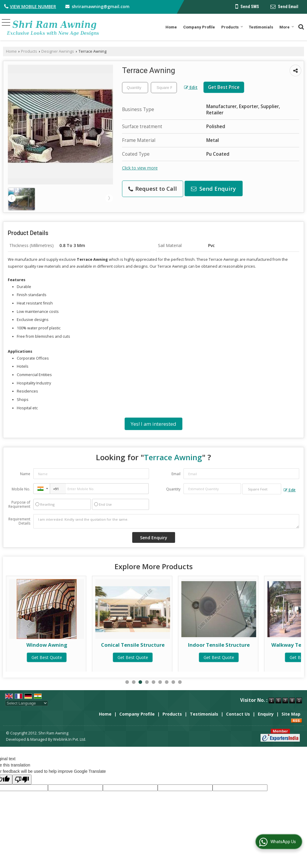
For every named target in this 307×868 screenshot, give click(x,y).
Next (109, 198)
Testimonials (261, 27)
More (287, 27)
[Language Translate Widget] (27, 703)
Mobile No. (21, 489)
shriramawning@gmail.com (101, 6)
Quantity (173, 489)
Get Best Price (224, 87)
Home (171, 27)
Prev (12, 198)
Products (232, 27)
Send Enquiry (213, 188)
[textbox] (164, 88)
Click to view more (140, 168)
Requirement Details (19, 521)
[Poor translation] (22, 780)
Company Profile (199, 27)
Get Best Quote (47, 657)
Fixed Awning (47, 645)
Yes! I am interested (153, 424)
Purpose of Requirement (19, 505)
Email (176, 474)
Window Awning (133, 645)
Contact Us (238, 714)
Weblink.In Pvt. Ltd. (70, 739)
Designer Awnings (58, 51)
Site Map (291, 714)
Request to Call (153, 188)
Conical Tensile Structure (219, 645)
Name (25, 474)
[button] (33, 6)
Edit (191, 87)
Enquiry (266, 714)
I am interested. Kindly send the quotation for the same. (166, 521)
